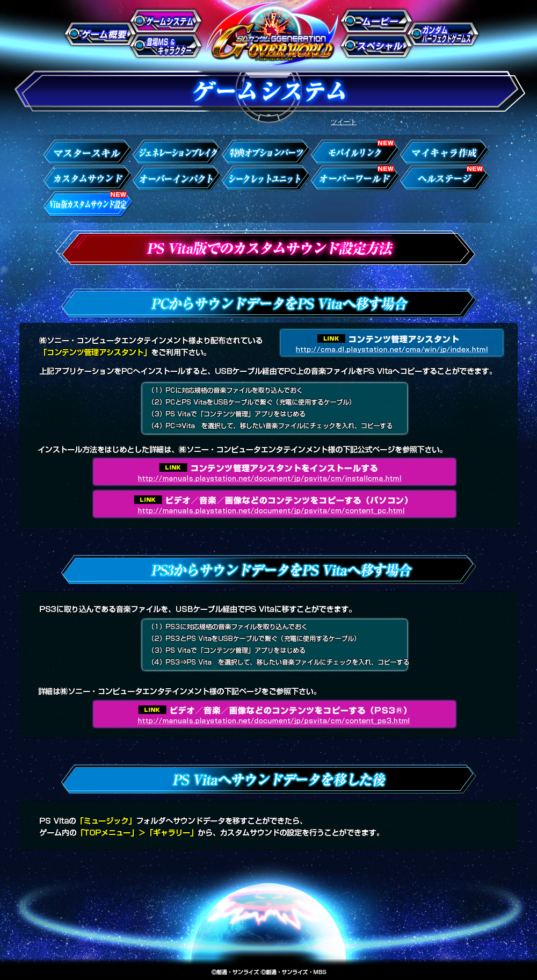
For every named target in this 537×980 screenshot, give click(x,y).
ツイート (344, 122)
